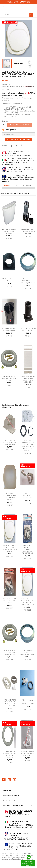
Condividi (12, 146)
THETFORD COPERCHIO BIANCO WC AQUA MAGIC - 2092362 (10, 497)
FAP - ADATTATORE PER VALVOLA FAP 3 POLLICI (28, 329)
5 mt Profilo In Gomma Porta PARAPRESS (9, 329)
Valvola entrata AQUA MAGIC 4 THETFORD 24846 (10, 601)
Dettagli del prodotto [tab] (23, 185)
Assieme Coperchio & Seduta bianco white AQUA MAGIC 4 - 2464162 (10, 548)
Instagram (14, 780)
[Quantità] (5, 125)
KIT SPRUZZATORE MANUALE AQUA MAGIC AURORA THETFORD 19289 (10, 703)
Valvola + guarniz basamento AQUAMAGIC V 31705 (27, 702)
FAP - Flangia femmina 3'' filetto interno (9, 280)
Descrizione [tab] (8, 185)
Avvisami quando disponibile (19, 139)
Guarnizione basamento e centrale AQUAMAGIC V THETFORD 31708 (27, 549)
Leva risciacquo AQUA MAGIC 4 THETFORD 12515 (27, 496)
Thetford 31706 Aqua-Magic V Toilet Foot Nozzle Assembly (10, 754)
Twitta (17, 146)
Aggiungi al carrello (20, 125)
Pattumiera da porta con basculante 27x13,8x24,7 (9, 231)
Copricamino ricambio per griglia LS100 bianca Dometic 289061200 (28, 379)
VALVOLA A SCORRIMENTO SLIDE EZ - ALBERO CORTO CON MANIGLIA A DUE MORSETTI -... (27, 444)
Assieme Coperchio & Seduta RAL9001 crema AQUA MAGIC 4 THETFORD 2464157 (27, 602)
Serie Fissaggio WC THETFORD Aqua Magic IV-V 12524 (9, 378)
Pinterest (21, 146)
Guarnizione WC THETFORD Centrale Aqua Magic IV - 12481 (28, 281)
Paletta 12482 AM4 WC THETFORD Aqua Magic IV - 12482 (10, 442)
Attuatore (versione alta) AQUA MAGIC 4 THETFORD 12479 (27, 753)
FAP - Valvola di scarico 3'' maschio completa (28, 230)
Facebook (4, 780)
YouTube (9, 780)
